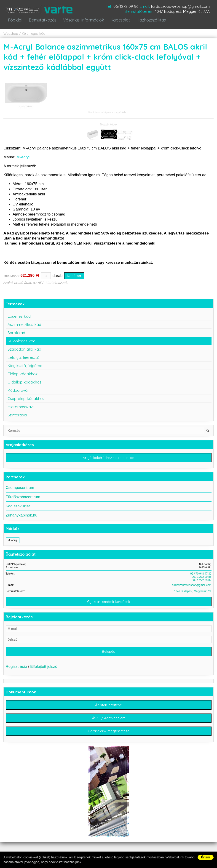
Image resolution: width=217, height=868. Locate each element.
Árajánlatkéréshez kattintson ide (108, 460)
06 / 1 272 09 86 (202, 579)
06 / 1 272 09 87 (202, 583)
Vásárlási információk (81, 22)
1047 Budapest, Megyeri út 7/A (182, 11)
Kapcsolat (118, 22)
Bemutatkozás (41, 22)
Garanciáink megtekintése (109, 735)
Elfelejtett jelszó (44, 670)
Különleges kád (34, 36)
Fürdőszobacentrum (23, 499)
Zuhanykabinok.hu (22, 518)
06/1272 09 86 (126, 6)
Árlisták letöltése (108, 708)
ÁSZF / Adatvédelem (109, 722)
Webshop (11, 36)
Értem (206, 857)
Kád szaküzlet (18, 508)
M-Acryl (23, 159)
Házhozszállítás (148, 22)
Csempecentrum (20, 490)
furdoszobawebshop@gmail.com (180, 6)
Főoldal (15, 22)
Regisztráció (16, 670)
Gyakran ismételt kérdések (109, 604)
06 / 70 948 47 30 (201, 576)
